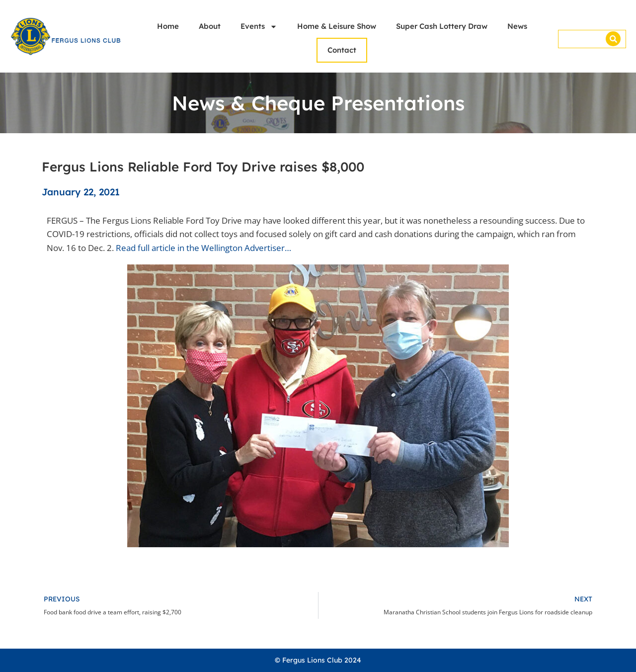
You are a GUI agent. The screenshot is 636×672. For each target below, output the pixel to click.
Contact (342, 50)
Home (168, 26)
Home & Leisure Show (337, 26)
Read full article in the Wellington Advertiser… (203, 248)
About (210, 26)
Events (259, 27)
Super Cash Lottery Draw (442, 26)
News (517, 26)
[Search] (613, 39)
